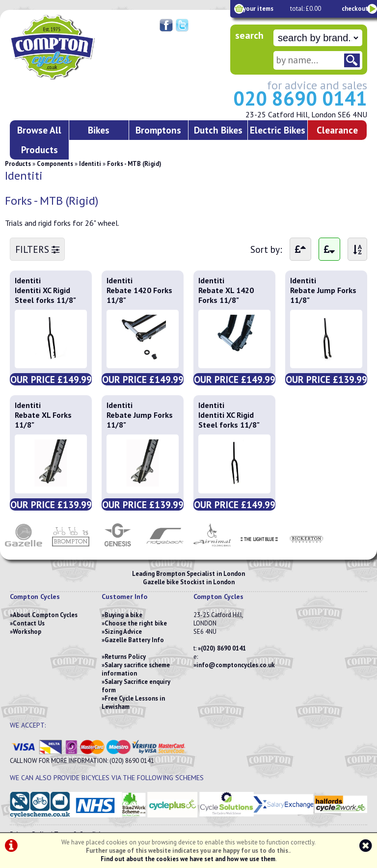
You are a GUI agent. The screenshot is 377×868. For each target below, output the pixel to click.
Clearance (337, 130)
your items (258, 9)
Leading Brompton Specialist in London (188, 574)
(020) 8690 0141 (223, 648)
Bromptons (158, 130)
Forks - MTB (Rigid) (134, 164)
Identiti (90, 164)
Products (18, 164)
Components (55, 164)
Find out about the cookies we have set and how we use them (188, 859)
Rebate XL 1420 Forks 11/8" (226, 295)
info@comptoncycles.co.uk (236, 665)
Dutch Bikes (218, 130)
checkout (355, 9)
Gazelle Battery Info (134, 640)
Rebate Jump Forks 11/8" (323, 295)
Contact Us (29, 623)
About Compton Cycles (45, 615)
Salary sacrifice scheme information (136, 669)
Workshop (27, 632)
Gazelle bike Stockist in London (189, 582)
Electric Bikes (278, 130)
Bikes (99, 130)
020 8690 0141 (300, 98)
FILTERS (37, 249)
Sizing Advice (123, 632)
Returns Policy (125, 657)
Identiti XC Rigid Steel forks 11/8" (45, 295)
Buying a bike (123, 615)
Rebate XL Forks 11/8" (43, 420)
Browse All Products (39, 140)
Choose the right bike (136, 623)
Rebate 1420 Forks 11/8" (139, 295)
